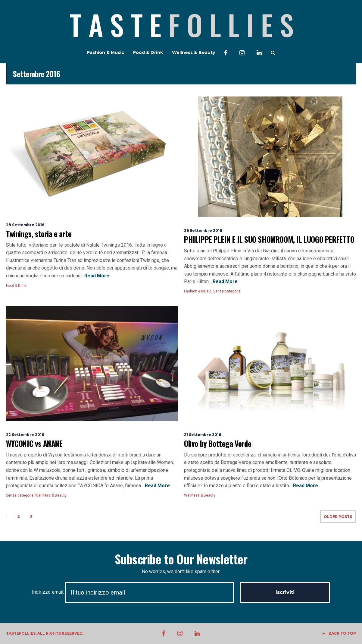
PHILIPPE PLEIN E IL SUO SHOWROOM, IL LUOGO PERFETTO (269, 239)
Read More (96, 276)
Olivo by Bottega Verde (218, 443)
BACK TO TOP (339, 633)
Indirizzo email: (136, 592)
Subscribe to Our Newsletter (181, 559)
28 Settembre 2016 (25, 225)
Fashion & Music (106, 52)
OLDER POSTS (338, 517)
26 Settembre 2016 (203, 230)
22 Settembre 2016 (25, 435)
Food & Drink (148, 52)
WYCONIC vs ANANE (34, 443)
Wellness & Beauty (193, 52)
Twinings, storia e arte (39, 234)
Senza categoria (227, 291)
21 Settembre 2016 (203, 435)
